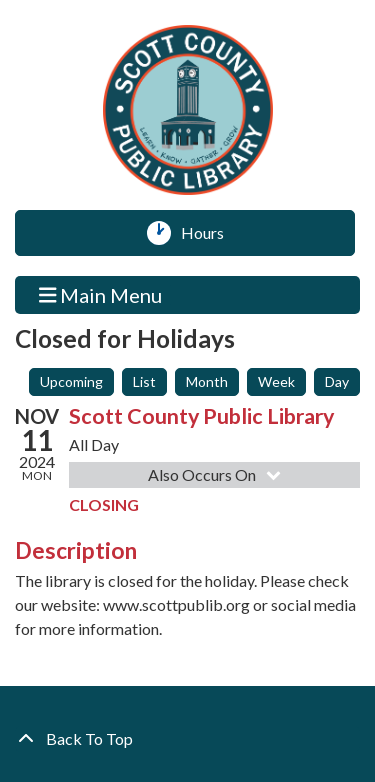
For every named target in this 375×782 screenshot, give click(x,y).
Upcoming (71, 381)
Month (207, 381)
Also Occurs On (216, 474)
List (144, 381)
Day (337, 381)
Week (276, 381)
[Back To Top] (187, 739)
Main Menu (101, 294)
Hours (209, 233)
